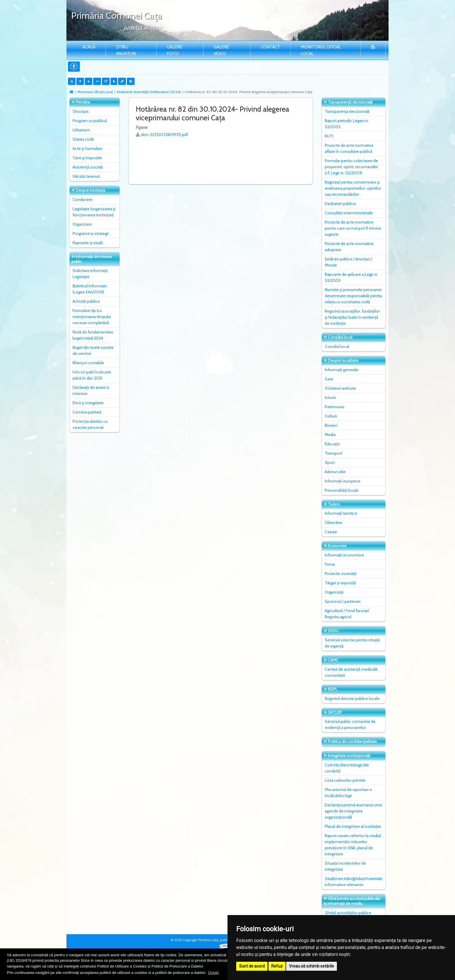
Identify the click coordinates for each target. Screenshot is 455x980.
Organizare (82, 224)
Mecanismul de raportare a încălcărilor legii (348, 793)
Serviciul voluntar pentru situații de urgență (352, 643)
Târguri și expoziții (340, 583)
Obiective (333, 522)
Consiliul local (337, 346)
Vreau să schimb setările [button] (312, 966)
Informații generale (342, 370)
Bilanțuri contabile (88, 363)
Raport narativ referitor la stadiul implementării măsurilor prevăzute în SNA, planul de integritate (353, 845)
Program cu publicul (90, 121)
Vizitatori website (340, 388)
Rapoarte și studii (88, 243)
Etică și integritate (88, 403)
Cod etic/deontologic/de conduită (347, 768)
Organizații (334, 592)
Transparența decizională (347, 111)
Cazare (331, 532)
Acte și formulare (87, 148)
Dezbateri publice (340, 204)
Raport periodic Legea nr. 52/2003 (347, 124)
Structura (81, 111)
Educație (332, 444)
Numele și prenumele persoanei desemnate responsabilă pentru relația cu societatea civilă (353, 296)
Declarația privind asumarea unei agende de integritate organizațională (353, 811)
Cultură (331, 416)
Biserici (331, 425)
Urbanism (81, 130)
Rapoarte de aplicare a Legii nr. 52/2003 (351, 277)
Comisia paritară (87, 412)
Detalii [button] (214, 973)
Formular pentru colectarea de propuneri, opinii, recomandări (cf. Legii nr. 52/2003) (351, 167)
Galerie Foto (175, 50)
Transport (333, 453)
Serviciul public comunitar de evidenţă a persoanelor (350, 724)
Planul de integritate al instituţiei (353, 826)
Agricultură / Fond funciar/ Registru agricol (347, 614)
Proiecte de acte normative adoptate (349, 247)
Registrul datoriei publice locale (352, 698)
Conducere (82, 199)
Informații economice (344, 555)
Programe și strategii (91, 233)
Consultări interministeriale (349, 213)
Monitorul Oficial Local (321, 50)
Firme (330, 564)
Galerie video (221, 50)
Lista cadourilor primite (345, 780)
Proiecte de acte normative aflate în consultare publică (349, 148)
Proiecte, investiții (341, 574)
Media (330, 435)
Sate (329, 379)
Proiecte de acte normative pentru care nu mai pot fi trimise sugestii (353, 228)
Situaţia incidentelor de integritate (345, 866)
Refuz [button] (277, 966)
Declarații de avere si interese (91, 390)
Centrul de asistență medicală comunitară (351, 672)
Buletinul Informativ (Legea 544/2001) (90, 289)
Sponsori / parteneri (343, 601)
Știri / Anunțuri (126, 50)
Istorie (330, 398)
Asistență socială (88, 167)
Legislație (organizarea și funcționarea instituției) (94, 212)
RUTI (329, 136)
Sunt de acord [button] (252, 966)
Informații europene (343, 481)
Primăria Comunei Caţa (117, 16)
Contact (270, 47)
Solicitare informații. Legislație (91, 274)
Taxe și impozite (87, 158)
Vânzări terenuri (86, 176)
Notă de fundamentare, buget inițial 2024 (93, 335)
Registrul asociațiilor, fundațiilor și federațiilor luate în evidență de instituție (352, 317)
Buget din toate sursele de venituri (93, 350)
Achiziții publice (86, 301)
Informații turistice (341, 513)
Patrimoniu (334, 407)
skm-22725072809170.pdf (164, 135)
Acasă (89, 47)
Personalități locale (342, 490)
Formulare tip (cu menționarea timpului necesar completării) (92, 317)
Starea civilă (83, 139)
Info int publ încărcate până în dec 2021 (92, 375)
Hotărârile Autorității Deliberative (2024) (149, 92)
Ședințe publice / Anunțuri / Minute (349, 262)
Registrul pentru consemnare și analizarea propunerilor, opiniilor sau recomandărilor (353, 188)
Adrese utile (335, 472)
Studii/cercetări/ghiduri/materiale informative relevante (354, 882)
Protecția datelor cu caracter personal (90, 424)
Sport (330, 462)
